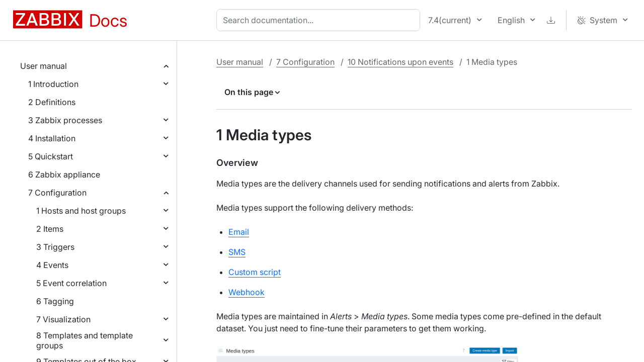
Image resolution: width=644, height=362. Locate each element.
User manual (44, 66)
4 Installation (52, 138)
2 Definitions (52, 102)
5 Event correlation (71, 283)
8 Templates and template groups (85, 340)
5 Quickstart (51, 156)
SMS (237, 252)
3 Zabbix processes (65, 120)
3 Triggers (55, 247)
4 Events (52, 265)
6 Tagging (55, 301)
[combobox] (320, 20)
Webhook (247, 292)
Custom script (255, 272)
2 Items (50, 229)
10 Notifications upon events (400, 62)
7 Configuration (57, 193)
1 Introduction (53, 84)
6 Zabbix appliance (64, 174)
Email (239, 232)
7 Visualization (63, 319)
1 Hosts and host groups (81, 211)
